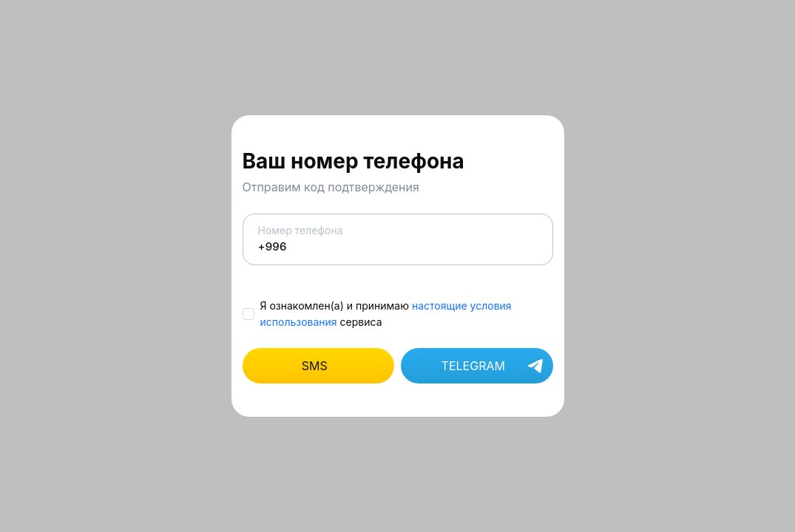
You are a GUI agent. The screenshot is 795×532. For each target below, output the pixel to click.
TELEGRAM (494, 367)
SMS (315, 366)
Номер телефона (398, 239)
